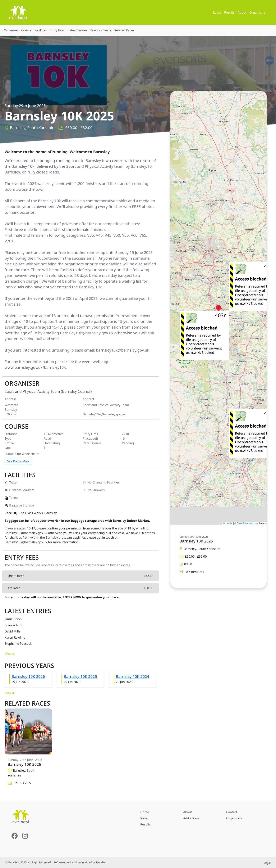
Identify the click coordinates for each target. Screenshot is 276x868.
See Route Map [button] (18, 461)
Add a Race (191, 818)
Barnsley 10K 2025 (80, 676)
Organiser (11, 30)
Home (145, 812)
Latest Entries (78, 30)
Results (229, 12)
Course (26, 30)
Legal (267, 863)
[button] (219, 308)
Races (217, 12)
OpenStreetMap (245, 523)
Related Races (124, 30)
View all (10, 654)
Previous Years (101, 30)
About (242, 12)
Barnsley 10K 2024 (132, 676)
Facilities (41, 30)
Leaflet (228, 523)
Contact (232, 812)
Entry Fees (57, 30)
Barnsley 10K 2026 (28, 676)
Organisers (257, 12)
